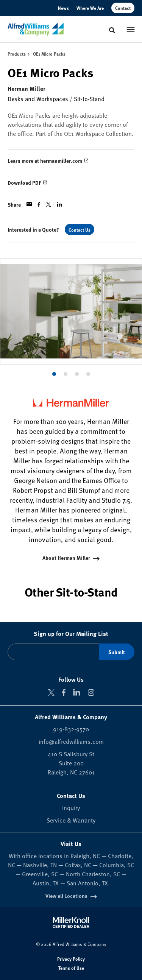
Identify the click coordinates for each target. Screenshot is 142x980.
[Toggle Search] (112, 30)
